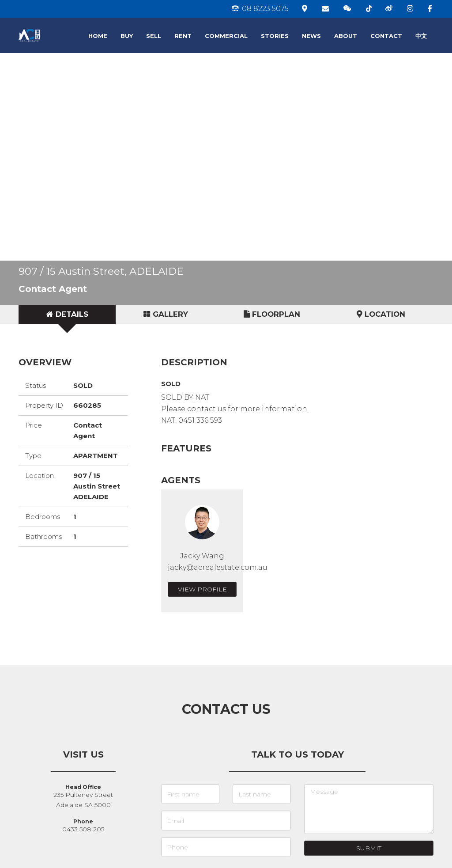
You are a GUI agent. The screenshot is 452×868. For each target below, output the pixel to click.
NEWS (311, 36)
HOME (98, 36)
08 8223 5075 (260, 9)
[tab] (67, 315)
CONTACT (386, 36)
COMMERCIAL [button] (226, 36)
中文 (421, 36)
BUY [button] (127, 36)
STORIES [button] (275, 36)
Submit (369, 848)
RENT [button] (183, 36)
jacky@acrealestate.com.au (218, 567)
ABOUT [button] (346, 36)
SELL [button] (154, 36)
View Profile (202, 589)
